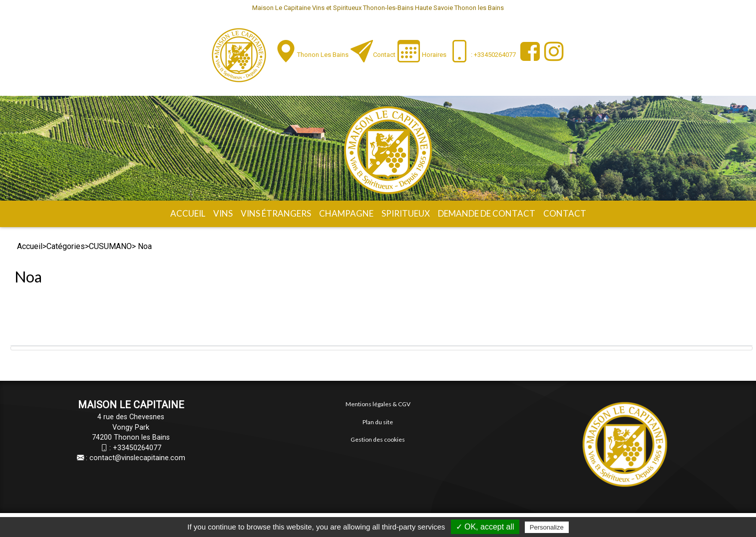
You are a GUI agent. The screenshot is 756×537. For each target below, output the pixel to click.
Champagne (346, 213)
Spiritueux (406, 213)
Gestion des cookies (378, 439)
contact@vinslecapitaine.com (137, 458)
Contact (384, 55)
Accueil (188, 213)
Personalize (547, 527)
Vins (223, 213)
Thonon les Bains (323, 55)
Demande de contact (487, 213)
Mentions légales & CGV (378, 404)
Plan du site (378, 422)
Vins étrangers (276, 213)
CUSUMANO (110, 246)
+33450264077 (137, 448)
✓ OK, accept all (485, 527)
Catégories (66, 246)
